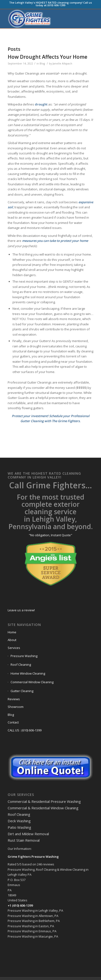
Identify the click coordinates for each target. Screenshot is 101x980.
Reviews (14, 699)
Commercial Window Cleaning (32, 682)
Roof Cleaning (21, 665)
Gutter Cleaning (22, 691)
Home (12, 632)
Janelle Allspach (62, 64)
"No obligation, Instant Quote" (50, 535)
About (12, 640)
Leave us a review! (21, 610)
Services (14, 648)
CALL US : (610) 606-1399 (25, 730)
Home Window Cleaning (28, 673)
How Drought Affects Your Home (48, 57)
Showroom (16, 707)
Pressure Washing (24, 656)
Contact (13, 722)
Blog (42, 64)
